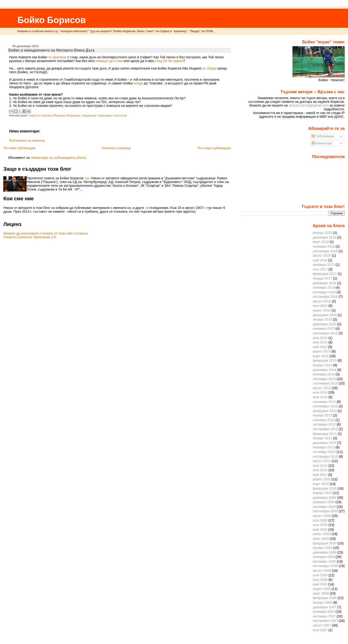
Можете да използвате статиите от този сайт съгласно (46, 233)
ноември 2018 (324, 246)
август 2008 (322, 571)
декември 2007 (324, 607)
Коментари (322, 143)
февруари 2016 (325, 315)
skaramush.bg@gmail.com (309, 105)
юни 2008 (320, 580)
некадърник (89, 115)
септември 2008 (325, 566)
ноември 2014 (324, 374)
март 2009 (321, 539)
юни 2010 (320, 470)
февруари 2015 (325, 360)
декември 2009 (324, 498)
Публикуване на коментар (27, 141)
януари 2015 (322, 365)
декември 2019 (324, 237)
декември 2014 (324, 370)
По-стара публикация (214, 148)
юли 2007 (320, 630)
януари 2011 (322, 438)
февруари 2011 (325, 434)
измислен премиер (40, 115)
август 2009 (322, 516)
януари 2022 (322, 233)
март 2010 (321, 484)
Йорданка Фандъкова (67, 115)
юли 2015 (320, 338)
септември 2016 (325, 297)
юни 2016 (320, 306)
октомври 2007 (324, 616)
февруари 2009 (325, 543)
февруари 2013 (325, 411)
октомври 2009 (324, 507)
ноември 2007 (324, 612)
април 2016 (322, 310)
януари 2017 (322, 278)
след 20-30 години (169, 61)
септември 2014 (325, 383)
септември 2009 (325, 511)
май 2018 (320, 260)
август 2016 (322, 301)
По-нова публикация (19, 148)
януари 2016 (322, 319)
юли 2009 (320, 520)
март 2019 (321, 242)
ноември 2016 (324, 287)
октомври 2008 (324, 561)
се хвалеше (57, 57)
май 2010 (320, 475)
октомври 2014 (324, 379)
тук (87, 178)
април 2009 (322, 534)
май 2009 (320, 530)
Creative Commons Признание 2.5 (29, 237)
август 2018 (322, 256)
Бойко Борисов (52, 20)
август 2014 (322, 388)
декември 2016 (324, 283)
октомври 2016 (324, 292)
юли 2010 (320, 466)
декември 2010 (324, 443)
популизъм (120, 115)
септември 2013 (325, 406)
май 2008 (320, 584)
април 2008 (322, 589)
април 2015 (322, 351)
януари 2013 (322, 415)
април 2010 (322, 479)
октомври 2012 (324, 424)
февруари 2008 (325, 598)
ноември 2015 (324, 329)
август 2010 (322, 461)
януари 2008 (322, 602)
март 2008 (321, 593)
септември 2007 (325, 621)
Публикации (323, 136)
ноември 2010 (324, 447)
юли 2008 (320, 575)
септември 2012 (325, 429)
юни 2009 (320, 525)
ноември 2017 (324, 265)
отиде (138, 83)
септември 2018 (325, 251)
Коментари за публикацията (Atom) (59, 158)
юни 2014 (320, 397)
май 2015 (320, 347)
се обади (209, 68)
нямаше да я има (109, 61)
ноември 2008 (324, 557)
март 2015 (321, 356)
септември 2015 (325, 333)
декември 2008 (324, 552)
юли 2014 (320, 392)
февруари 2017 (325, 274)
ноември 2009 (324, 502)
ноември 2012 (324, 420)
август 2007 (322, 625)
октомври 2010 (324, 452)
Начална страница (116, 148)
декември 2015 (324, 324)
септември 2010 (325, 457)
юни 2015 (320, 342)
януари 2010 (322, 493)
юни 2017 (320, 269)
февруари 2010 (325, 488)
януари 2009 (322, 548)
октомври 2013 (324, 402)
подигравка (105, 115)
